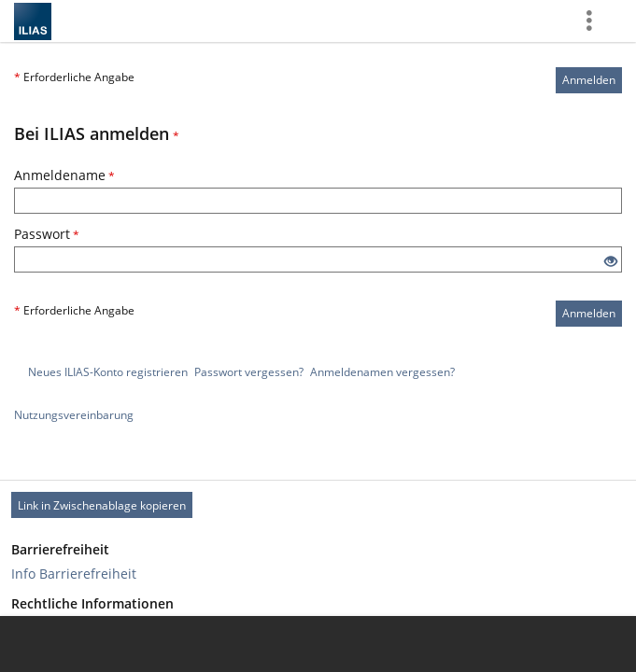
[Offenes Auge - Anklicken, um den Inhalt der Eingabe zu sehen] (611, 262)
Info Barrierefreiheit (74, 574)
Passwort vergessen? (249, 372)
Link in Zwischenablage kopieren (102, 505)
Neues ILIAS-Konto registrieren (108, 372)
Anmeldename (64, 175)
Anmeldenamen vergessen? (382, 372)
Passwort (47, 234)
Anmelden (589, 80)
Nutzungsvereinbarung (74, 415)
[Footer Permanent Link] (318, 505)
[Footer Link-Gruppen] (318, 589)
